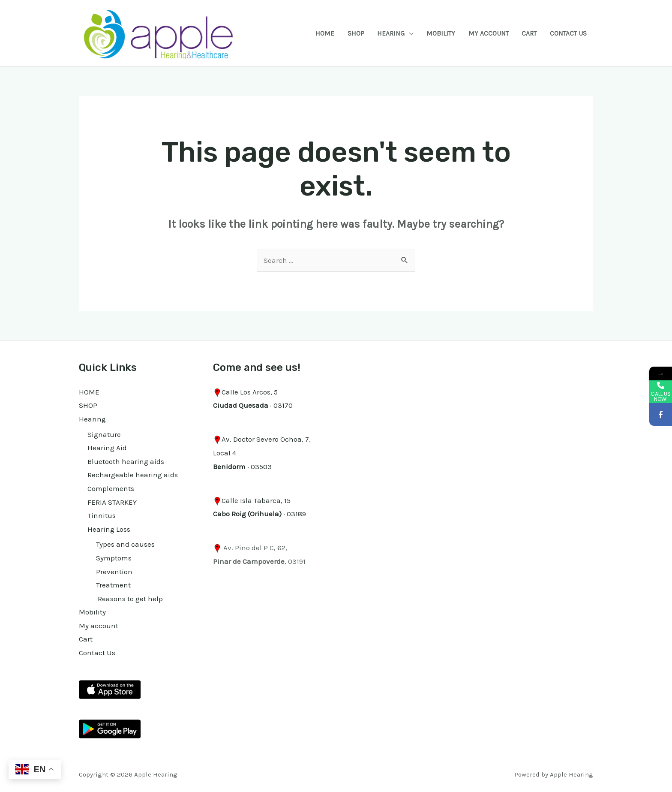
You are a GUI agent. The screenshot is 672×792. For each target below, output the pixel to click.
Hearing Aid (107, 448)
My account (489, 33)
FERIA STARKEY (112, 502)
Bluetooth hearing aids (126, 461)
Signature (104, 434)
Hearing (391, 33)
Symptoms (114, 558)
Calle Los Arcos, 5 (250, 392)
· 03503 (242, 467)
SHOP (356, 33)
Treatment (113, 585)
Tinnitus (102, 515)
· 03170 (253, 405)
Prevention (114, 572)
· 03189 (259, 514)
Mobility (441, 33)
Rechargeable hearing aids (133, 475)
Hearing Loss (109, 529)
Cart (529, 33)
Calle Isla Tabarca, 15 (256, 500)
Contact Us (568, 33)
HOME (325, 33)
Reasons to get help (129, 599)
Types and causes (125, 544)
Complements (111, 488)
